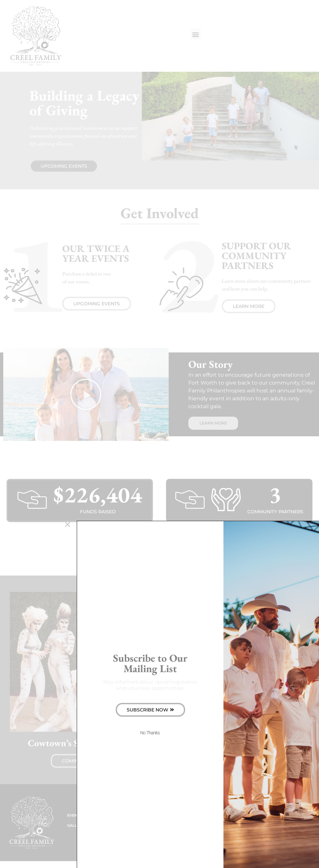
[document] (159, 434)
